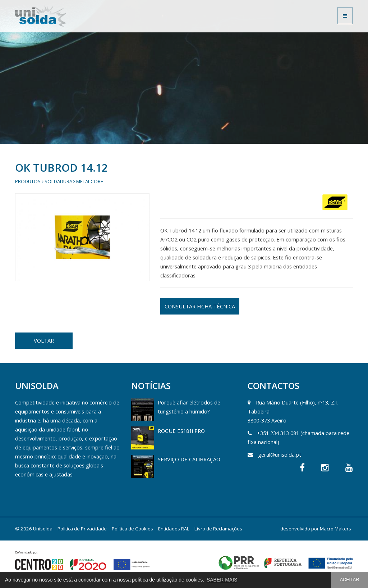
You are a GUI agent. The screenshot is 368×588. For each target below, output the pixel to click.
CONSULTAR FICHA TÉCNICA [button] (200, 306)
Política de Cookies (132, 529)
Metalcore (90, 181)
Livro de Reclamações (218, 529)
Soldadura (58, 181)
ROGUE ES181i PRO (181, 431)
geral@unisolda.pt (280, 454)
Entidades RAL (174, 529)
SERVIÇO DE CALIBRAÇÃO (189, 459)
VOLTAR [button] (44, 340)
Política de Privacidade (82, 529)
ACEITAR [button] (350, 580)
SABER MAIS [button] (222, 580)
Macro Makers (335, 529)
